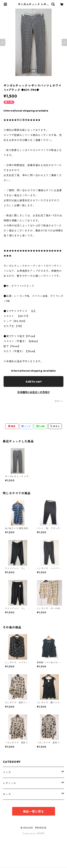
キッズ (7, 794)
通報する (59, 401)
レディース (9, 783)
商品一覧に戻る (34, 811)
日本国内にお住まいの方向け (34, 392)
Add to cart (34, 381)
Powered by (33, 833)
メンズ (7, 772)
